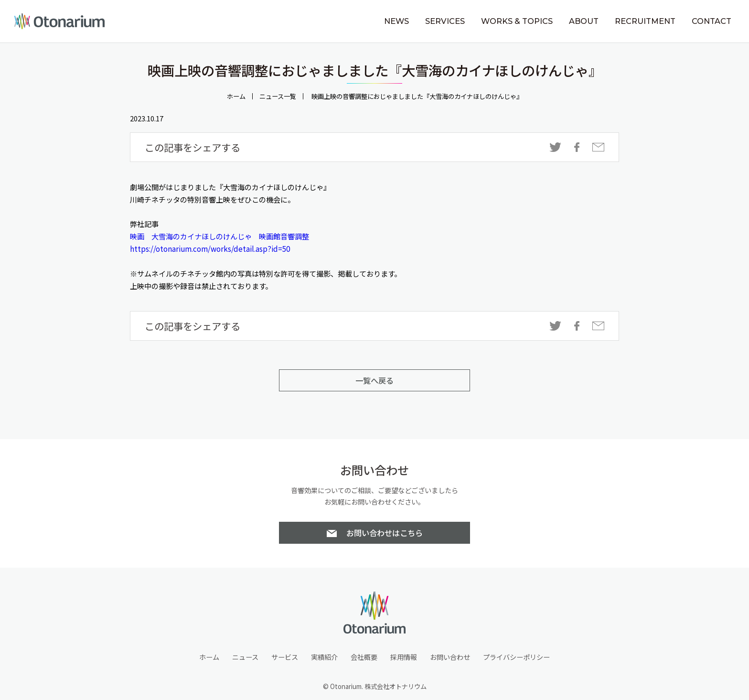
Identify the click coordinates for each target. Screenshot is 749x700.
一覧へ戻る (374, 380)
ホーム (236, 96)
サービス (285, 657)
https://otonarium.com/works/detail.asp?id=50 (210, 248)
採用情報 (404, 657)
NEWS (396, 21)
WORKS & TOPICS (517, 21)
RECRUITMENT (645, 21)
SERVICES (445, 21)
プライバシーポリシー (516, 657)
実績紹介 (324, 657)
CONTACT (712, 21)
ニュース (245, 657)
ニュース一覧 (278, 96)
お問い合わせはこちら (385, 533)
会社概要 (364, 657)
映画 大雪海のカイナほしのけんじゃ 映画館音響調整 (219, 236)
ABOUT (584, 21)
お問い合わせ (450, 657)
